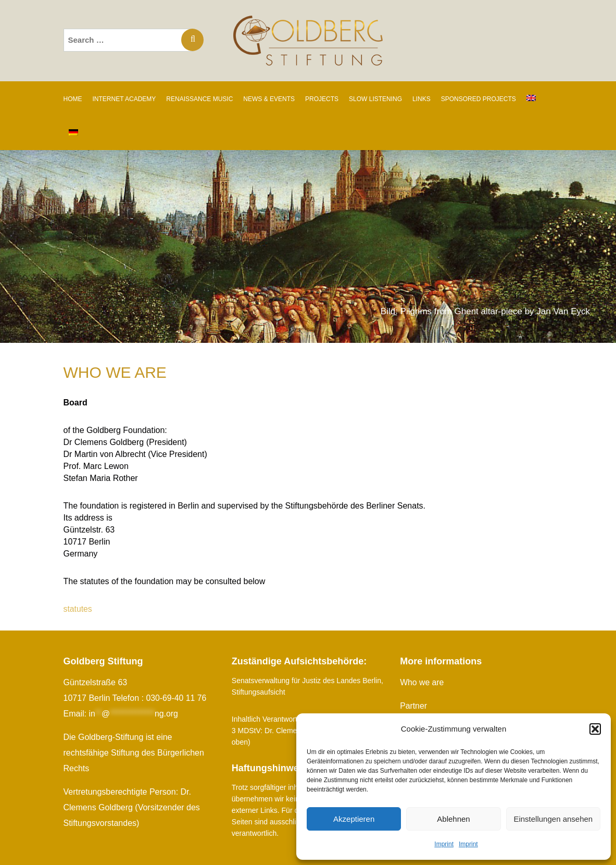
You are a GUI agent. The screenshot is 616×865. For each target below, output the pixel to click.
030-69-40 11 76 (176, 698)
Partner (413, 706)
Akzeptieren (354, 819)
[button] (595, 729)
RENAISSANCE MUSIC (199, 99)
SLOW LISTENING (375, 99)
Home (73, 99)
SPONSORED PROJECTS (479, 99)
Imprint (444, 844)
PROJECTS (322, 99)
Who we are (422, 682)
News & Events (269, 99)
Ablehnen (453, 819)
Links (422, 99)
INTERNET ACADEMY (124, 99)
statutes (78, 609)
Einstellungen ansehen (553, 819)
